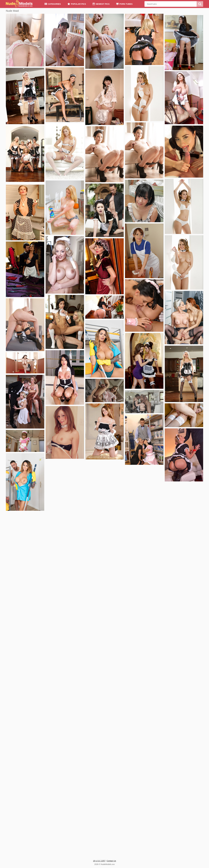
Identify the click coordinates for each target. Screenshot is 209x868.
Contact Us (111, 861)
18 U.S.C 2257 (99, 861)
